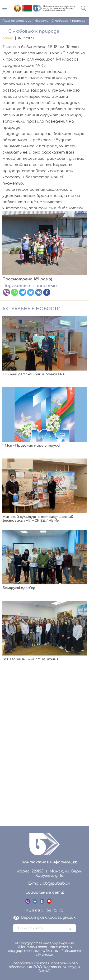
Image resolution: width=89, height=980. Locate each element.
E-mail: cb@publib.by (49, 883)
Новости (41, 21)
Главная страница (17, 21)
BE (35, 911)
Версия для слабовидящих (44, 918)
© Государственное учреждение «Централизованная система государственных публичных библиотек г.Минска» (45, 949)
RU (29, 911)
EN (41, 911)
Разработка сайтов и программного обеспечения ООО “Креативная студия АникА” (45, 967)
